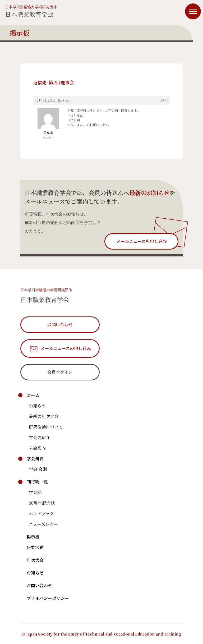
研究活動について (46, 427)
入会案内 (37, 448)
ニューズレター (43, 524)
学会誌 (35, 492)
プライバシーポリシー (48, 598)
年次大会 (35, 560)
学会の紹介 (39, 437)
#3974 (163, 100)
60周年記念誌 (42, 503)
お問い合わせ (39, 585)
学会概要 (35, 459)
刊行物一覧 (37, 482)
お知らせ (37, 406)
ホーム (33, 395)
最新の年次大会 (44, 416)
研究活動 (35, 547)
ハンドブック (41, 514)
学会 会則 (38, 469)
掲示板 (33, 537)
